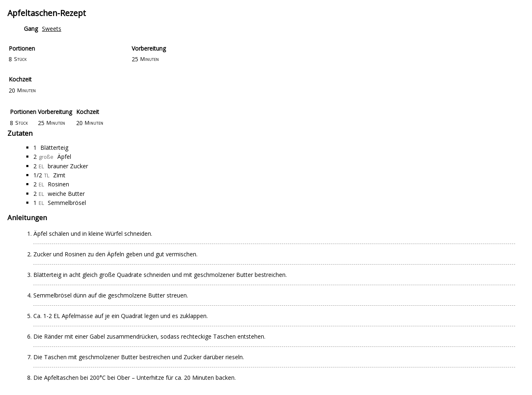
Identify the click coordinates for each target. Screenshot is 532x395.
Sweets (52, 29)
